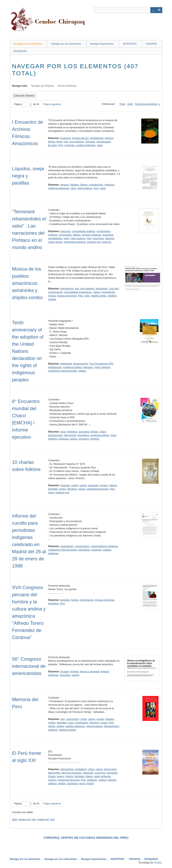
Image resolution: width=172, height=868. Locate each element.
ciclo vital (114, 289)
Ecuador (53, 145)
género (61, 776)
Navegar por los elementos (28, 44)
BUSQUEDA (20, 51)
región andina (55, 242)
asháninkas (101, 289)
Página (23, 104)
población (92, 780)
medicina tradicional (59, 188)
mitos (73, 188)
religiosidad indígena (75, 242)
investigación (108, 292)
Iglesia (89, 776)
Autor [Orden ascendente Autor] (130, 104)
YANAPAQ (151, 44)
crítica (84, 719)
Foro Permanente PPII (101, 364)
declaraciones (81, 364)
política (82, 371)
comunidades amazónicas (78, 292)
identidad (53, 489)
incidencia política (73, 367)
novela (104, 723)
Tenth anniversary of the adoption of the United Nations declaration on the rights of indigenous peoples (28, 351)
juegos (63, 489)
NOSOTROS (130, 44)
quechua (110, 238)
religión (62, 784)
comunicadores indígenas (104, 546)
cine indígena (76, 142)
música (52, 296)
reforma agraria (94, 726)
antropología (97, 138)
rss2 (52, 819)
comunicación (103, 142)
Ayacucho (65, 231)
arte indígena (87, 289)
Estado (52, 776)
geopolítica (83, 435)
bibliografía (66, 364)
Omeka (158, 863)
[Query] (128, 10)
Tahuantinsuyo (111, 726)
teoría (51, 493)
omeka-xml (43, 819)
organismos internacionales (63, 371)
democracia (110, 769)
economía (100, 773)
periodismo (84, 550)
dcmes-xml (24, 819)
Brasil (60, 142)
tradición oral (94, 242)
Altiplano (75, 185)
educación (93, 485)
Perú (61, 145)
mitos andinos (85, 188)
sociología (73, 784)
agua (63, 432)
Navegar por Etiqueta (42, 86)
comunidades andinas (83, 231)
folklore (77, 235)
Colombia (90, 142)
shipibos (112, 296)
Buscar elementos (67, 86)
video (100, 145)
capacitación (67, 546)
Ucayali (52, 299)
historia (75, 600)
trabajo (90, 784)
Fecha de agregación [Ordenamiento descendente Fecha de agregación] (146, 104)
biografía (65, 600)
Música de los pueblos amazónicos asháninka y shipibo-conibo (27, 283)
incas (71, 723)
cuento (75, 485)
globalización (55, 367)
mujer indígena (102, 367)
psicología (98, 238)
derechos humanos (72, 773)
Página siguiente (52, 104)
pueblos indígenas (86, 145)
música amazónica (67, 296)
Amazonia (65, 138)
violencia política (67, 730)
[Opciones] (153, 10)
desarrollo (88, 773)
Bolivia (52, 142)
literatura (72, 489)
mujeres (52, 780)
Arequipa (65, 485)
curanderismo (96, 185)
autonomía (84, 432)
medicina (109, 185)
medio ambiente (102, 776)
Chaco (103, 432)
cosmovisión (65, 235)
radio (87, 296)
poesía (52, 726)
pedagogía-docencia (98, 489)
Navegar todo (20, 86)
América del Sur (80, 138)
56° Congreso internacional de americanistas (29, 666)
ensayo (104, 485)
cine (66, 142)
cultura (96, 292)
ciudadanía (81, 769)
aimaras (65, 185)
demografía (70, 435)
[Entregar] (159, 10)
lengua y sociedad (90, 672)
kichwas (75, 672)
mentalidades (55, 238)
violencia (107, 242)
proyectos (70, 145)
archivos (109, 138)
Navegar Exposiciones (102, 44)
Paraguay (63, 439)
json (34, 819)
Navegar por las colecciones (66, 44)
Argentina (72, 432)
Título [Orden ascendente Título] (122, 104)
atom (15, 819)
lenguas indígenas (92, 235)
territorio (95, 439)
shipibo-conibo (99, 296)
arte (77, 289)
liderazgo (88, 367)
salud (103, 188)
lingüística (108, 235)
